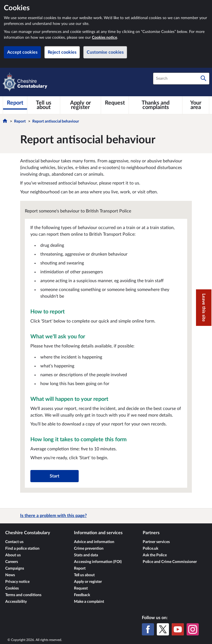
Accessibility (16, 602)
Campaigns (15, 568)
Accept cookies (22, 52)
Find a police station (22, 549)
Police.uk (150, 549)
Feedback (82, 595)
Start (55, 476)
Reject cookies (62, 52)
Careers (12, 562)
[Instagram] (193, 629)
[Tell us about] (44, 105)
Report (20, 121)
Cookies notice (104, 38)
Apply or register (88, 582)
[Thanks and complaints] (156, 105)
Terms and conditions (23, 595)
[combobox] (181, 79)
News (10, 575)
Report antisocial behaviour (56, 121)
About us (13, 555)
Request (81, 588)
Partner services (156, 542)
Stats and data (86, 555)
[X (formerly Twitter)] (163, 629)
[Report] (15, 103)
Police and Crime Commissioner (170, 562)
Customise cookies (105, 52)
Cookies (12, 588)
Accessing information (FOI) (98, 562)
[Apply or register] (81, 105)
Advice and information (94, 542)
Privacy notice (17, 582)
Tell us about (84, 575)
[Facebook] (148, 629)
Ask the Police (155, 555)
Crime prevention (89, 549)
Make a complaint (89, 602)
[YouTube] (178, 629)
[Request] (115, 103)
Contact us (14, 542)
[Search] (203, 79)
